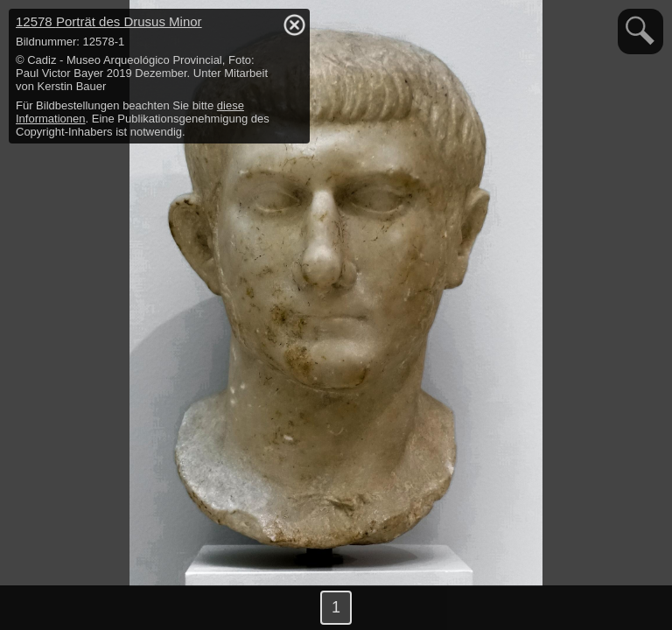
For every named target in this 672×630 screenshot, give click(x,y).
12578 (109, 21)
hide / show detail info (294, 24)
